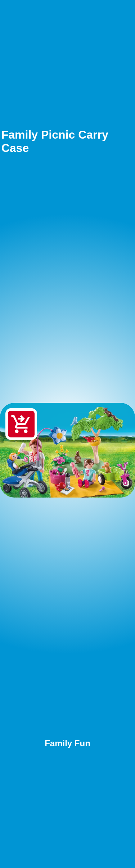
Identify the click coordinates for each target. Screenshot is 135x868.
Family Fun (67, 743)
